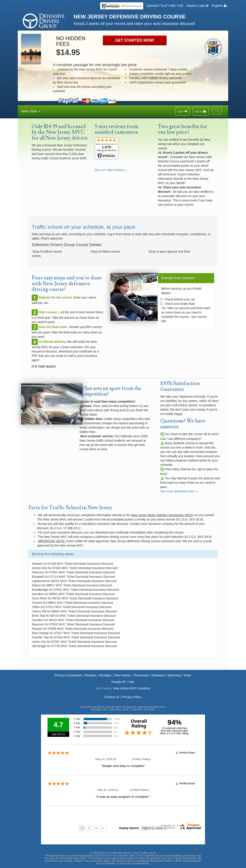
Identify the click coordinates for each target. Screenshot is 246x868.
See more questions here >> (180, 491)
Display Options (129, 828)
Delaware (158, 675)
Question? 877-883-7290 (165, 6)
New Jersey (123, 675)
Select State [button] (31, 111)
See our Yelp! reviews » (111, 170)
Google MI (118, 682)
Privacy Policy (132, 697)
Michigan (105, 675)
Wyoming (174, 675)
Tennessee (141, 675)
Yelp (131, 682)
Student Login (197, 6)
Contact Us (112, 697)
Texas (187, 675)
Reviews (91, 675)
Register (219, 6)
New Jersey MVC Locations (132, 688)
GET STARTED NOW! (135, 40)
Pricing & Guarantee (68, 675)
